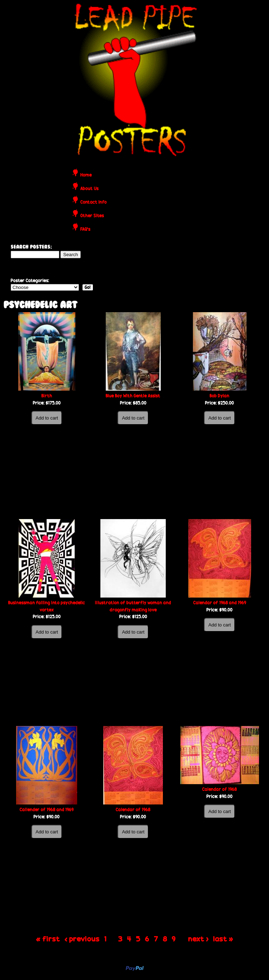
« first (48, 939)
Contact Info (94, 202)
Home (86, 175)
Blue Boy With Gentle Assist (133, 396)
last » (223, 939)
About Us (89, 189)
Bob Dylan (220, 396)
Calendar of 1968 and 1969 (220, 603)
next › (198, 939)
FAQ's (85, 230)
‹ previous (82, 939)
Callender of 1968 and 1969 (47, 810)
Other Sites (92, 216)
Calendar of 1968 (133, 810)
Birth (47, 396)
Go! (88, 287)
